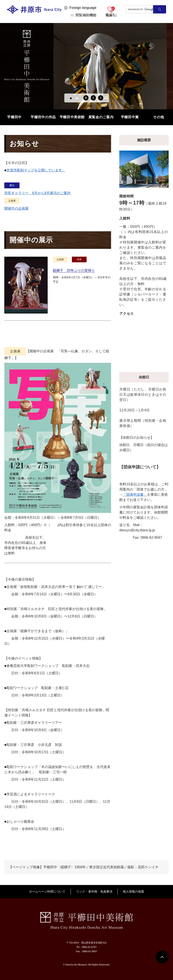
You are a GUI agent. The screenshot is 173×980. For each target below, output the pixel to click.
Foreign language (83, 8)
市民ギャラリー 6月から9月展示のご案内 (37, 193)
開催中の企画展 (16, 208)
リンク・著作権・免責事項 (94, 891)
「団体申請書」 (135, 495)
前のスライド (93, 98)
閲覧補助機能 (86, 15)
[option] (86, 66)
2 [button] (77, 98)
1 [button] (71, 98)
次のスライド (101, 98)
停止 (86, 98)
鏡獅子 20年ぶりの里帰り (74, 270)
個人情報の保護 (133, 891)
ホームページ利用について (47, 891)
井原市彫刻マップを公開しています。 (36, 170)
